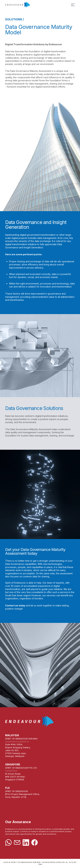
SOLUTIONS (14, 19)
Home (40, 5)
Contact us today (15, 606)
